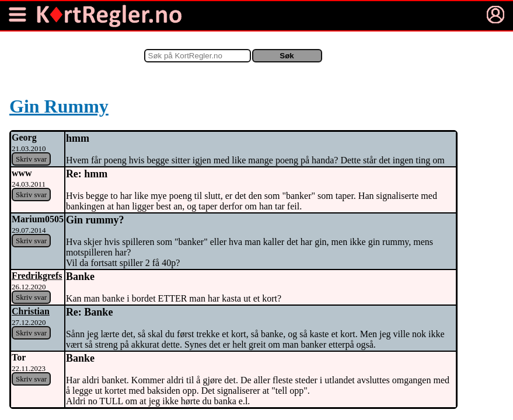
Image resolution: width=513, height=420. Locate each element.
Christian (31, 311)
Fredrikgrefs (37, 276)
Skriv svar (31, 159)
